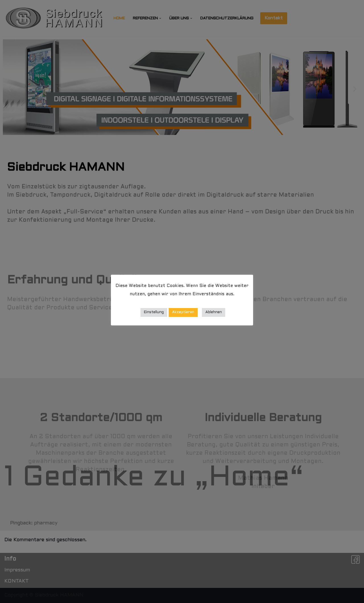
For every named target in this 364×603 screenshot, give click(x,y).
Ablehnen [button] (214, 312)
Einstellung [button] (154, 312)
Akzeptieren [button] (183, 312)
